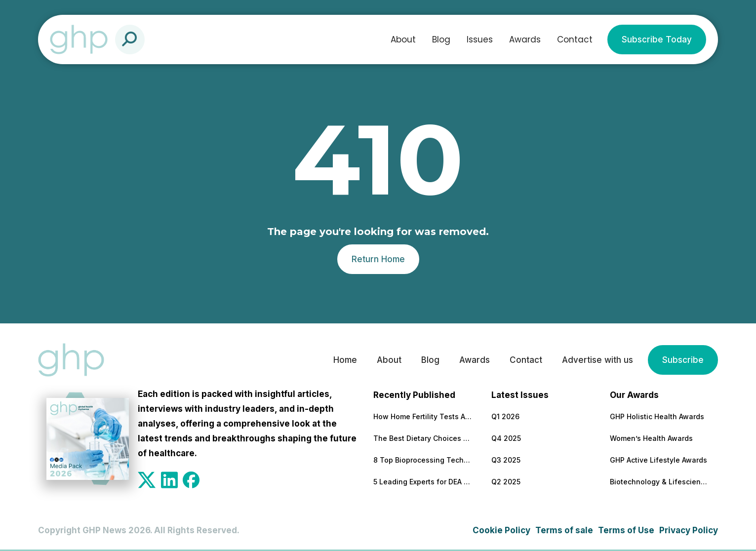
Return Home (378, 259)
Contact (575, 39)
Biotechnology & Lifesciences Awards (659, 482)
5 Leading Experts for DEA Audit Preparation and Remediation (423, 482)
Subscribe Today (657, 39)
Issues (480, 39)
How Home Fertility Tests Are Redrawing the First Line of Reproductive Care (423, 416)
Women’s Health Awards (651, 438)
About (403, 39)
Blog (441, 39)
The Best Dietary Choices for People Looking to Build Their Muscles (423, 438)
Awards (525, 39)
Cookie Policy (501, 530)
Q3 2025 (506, 460)
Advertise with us (597, 360)
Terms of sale (564, 530)
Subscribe (683, 360)
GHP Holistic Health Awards (657, 416)
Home (345, 360)
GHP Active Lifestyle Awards (658, 460)
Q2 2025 (506, 482)
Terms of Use (626, 530)
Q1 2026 (505, 416)
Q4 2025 (506, 438)
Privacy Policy (689, 530)
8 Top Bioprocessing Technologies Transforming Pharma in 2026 (423, 460)
